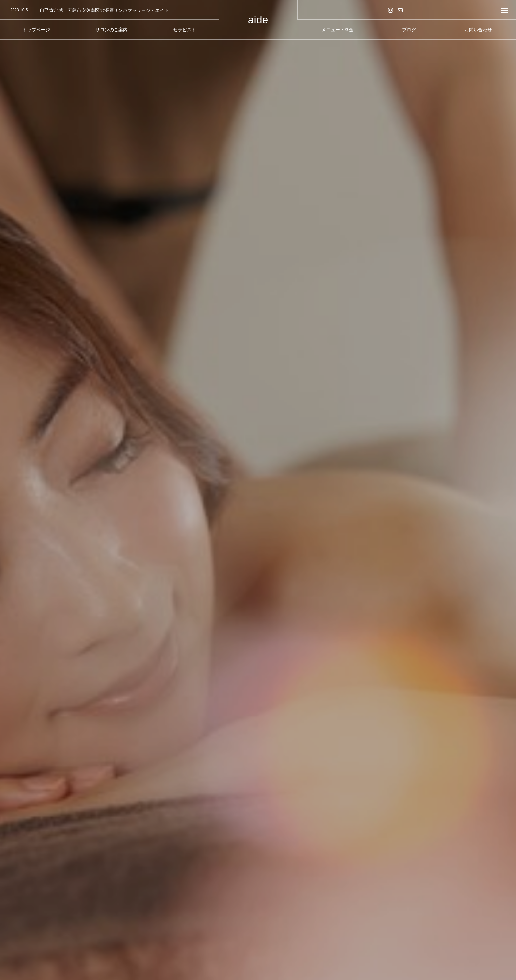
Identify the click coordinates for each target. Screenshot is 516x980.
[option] (109, 10)
